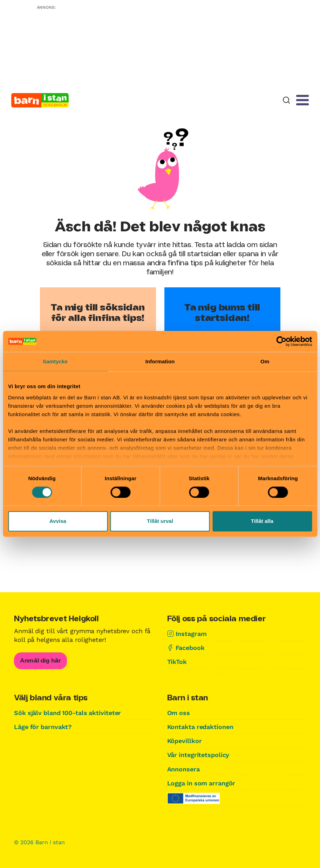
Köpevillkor (185, 741)
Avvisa (58, 521)
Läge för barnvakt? (43, 727)
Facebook (190, 648)
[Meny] (302, 100)
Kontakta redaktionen (200, 727)
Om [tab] (265, 361)
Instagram (191, 634)
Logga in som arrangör (202, 783)
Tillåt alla (262, 521)
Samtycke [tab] (55, 361)
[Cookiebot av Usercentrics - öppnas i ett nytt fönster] (281, 341)
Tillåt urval (160, 521)
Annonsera (183, 769)
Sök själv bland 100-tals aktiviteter (68, 713)
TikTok (177, 662)
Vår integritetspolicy (199, 755)
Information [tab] (160, 361)
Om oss (179, 713)
